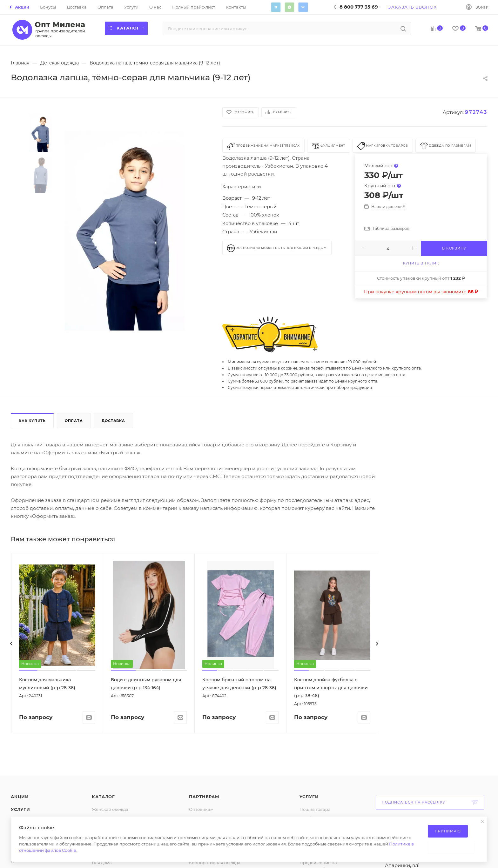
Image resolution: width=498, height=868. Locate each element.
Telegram (276, 7)
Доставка (113, 421)
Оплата (74, 421)
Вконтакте (303, 7)
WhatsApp (289, 7)
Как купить (32, 421)
